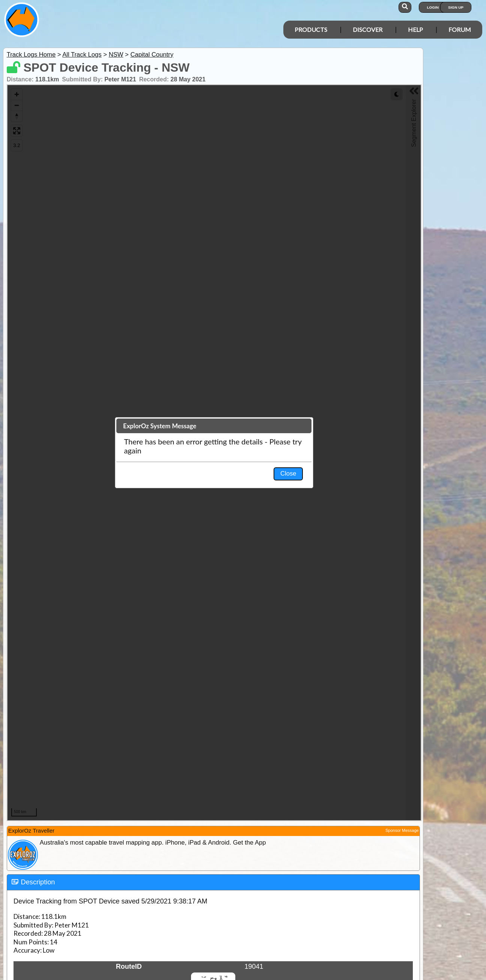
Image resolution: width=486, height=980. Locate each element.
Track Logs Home (31, 55)
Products (311, 29)
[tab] (213, 882)
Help (415, 29)
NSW (116, 55)
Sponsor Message (402, 830)
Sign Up (456, 7)
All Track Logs (82, 55)
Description (38, 882)
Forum (460, 29)
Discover (368, 29)
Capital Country (152, 55)
